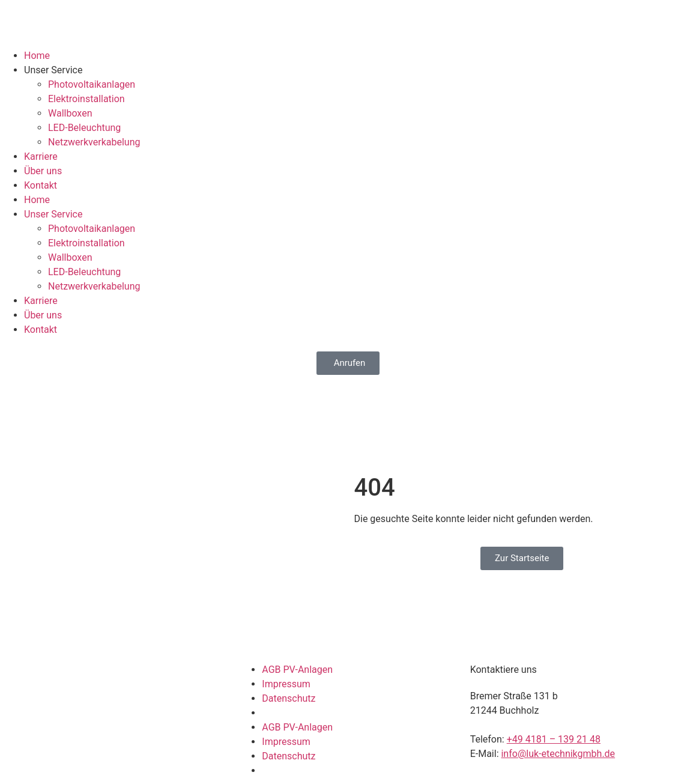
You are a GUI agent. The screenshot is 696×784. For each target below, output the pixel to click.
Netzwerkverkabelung (94, 142)
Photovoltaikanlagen (92, 84)
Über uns (43, 171)
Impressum (286, 684)
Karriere (41, 156)
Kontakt (41, 185)
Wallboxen (70, 113)
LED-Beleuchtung (84, 128)
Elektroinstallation (86, 99)
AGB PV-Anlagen (297, 670)
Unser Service (53, 70)
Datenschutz (289, 698)
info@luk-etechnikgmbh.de (558, 754)
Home (37, 56)
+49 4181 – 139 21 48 (554, 739)
